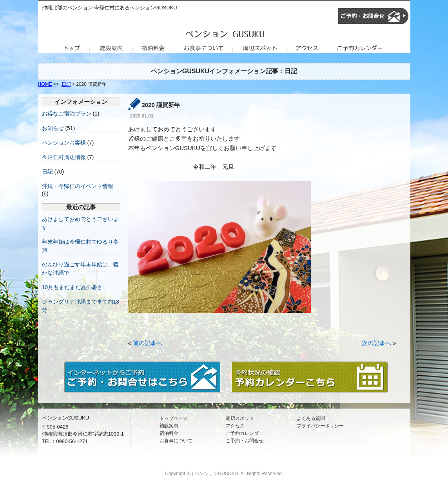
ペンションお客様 (64, 143)
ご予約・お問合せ (245, 441)
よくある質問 (311, 418)
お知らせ (53, 128)
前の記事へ (148, 343)
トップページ (174, 418)
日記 (66, 84)
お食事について (176, 441)
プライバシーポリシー (320, 426)
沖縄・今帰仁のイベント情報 (78, 186)
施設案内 (169, 426)
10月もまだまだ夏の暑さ (73, 287)
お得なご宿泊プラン (67, 114)
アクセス (235, 426)
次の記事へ (376, 343)
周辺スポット (240, 418)
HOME (45, 84)
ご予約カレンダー (245, 433)
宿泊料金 (169, 433)
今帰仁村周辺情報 (64, 157)
